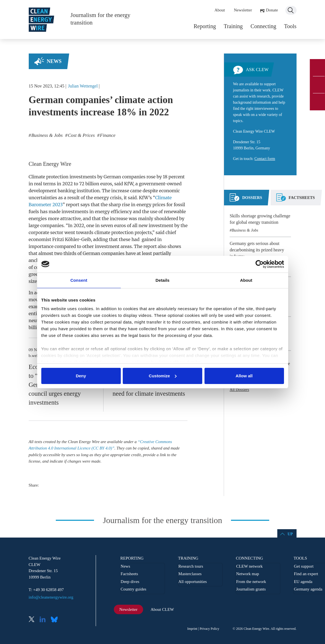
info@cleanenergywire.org (51, 597)
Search (291, 10)
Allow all (244, 376)
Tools (290, 26)
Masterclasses (190, 574)
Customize (163, 376)
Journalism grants (251, 589)
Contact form (265, 159)
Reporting (205, 26)
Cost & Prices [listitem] (81, 135)
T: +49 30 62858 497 (46, 590)
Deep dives (130, 582)
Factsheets (129, 574)
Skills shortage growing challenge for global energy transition (260, 219)
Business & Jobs (245, 230)
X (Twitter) (34, 620)
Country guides (133, 589)
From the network (251, 582)
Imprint (192, 629)
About (220, 10)
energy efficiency (113, 212)
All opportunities (192, 582)
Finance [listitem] (107, 135)
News (54, 61)
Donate (272, 10)
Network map (247, 574)
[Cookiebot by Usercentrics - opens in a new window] (260, 264)
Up (290, 534)
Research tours (191, 566)
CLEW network (249, 566)
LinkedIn (45, 620)
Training (233, 26)
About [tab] (246, 280)
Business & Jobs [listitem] (46, 135)
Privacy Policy (210, 629)
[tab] (246, 200)
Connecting (263, 26)
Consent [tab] (79, 280)
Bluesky (56, 620)
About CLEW (162, 609)
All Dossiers (239, 390)
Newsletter (243, 10)
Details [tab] (163, 280)
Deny (81, 376)
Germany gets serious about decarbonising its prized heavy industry (257, 250)
